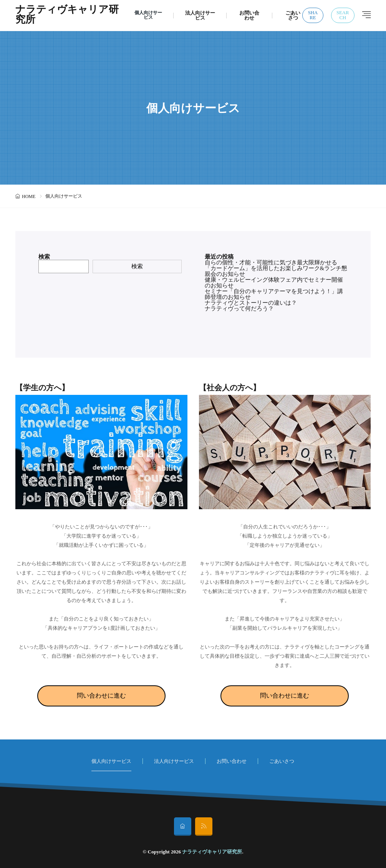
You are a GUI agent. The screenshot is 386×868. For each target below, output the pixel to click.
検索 (44, 257)
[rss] (204, 827)
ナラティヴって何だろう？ (239, 309)
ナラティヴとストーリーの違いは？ (251, 303)
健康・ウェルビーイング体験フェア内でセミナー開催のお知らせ (274, 283)
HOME (29, 196)
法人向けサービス (201, 15)
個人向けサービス (148, 15)
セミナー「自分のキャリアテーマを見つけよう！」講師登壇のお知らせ (274, 294)
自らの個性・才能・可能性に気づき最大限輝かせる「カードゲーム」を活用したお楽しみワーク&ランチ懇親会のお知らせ (276, 268)
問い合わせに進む (101, 696)
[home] (183, 827)
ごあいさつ (293, 15)
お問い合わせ (250, 15)
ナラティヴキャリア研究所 (62, 15)
